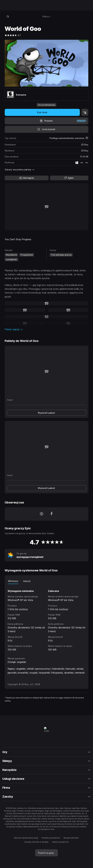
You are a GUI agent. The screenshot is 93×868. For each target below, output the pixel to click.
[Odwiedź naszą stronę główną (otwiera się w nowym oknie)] (42, 514)
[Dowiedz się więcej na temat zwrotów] (87, 138)
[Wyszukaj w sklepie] (8, 16)
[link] (47, 413)
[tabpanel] (47, 618)
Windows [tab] (13, 581)
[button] (47, 329)
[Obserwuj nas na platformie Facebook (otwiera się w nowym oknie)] (51, 514)
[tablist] (47, 581)
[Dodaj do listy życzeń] (47, 129)
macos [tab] (27, 581)
